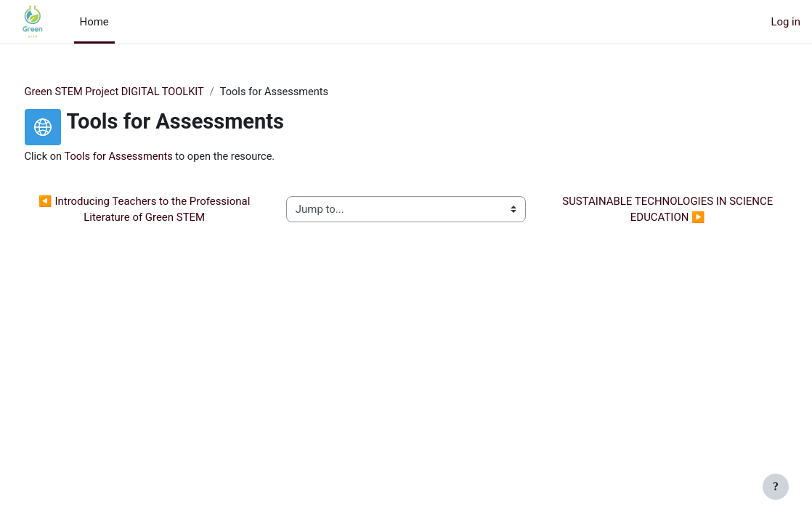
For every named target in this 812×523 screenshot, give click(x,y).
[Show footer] (776, 487)
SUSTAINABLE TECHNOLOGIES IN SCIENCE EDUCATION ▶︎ (651, 210)
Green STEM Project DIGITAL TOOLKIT (144, 92)
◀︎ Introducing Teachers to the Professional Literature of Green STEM (163, 210)
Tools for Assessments (148, 157)
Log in (785, 22)
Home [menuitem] (94, 22)
